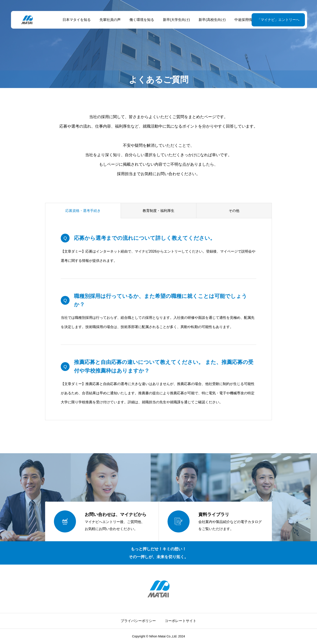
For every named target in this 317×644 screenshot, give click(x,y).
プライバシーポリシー (138, 621)
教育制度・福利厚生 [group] (158, 211)
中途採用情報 (245, 20)
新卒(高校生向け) (212, 20)
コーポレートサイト (181, 621)
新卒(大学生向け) (176, 20)
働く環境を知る (141, 20)
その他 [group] (234, 211)
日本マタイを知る (76, 20)
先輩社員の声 (109, 20)
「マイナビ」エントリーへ (277, 20)
